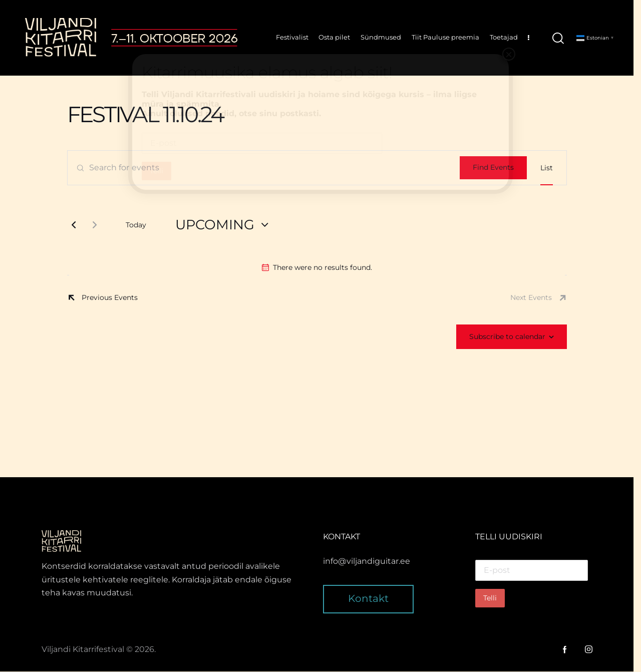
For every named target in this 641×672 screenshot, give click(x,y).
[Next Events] (98, 225)
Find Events (497, 168)
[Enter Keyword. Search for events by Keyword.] (267, 168)
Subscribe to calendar (511, 337)
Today (139, 225)
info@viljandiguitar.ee (371, 562)
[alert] (320, 268)
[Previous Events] (77, 225)
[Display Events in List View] (550, 168)
